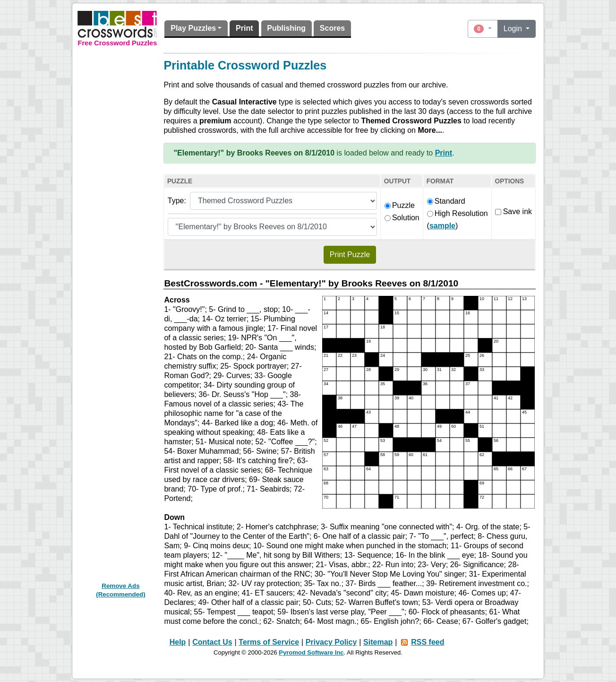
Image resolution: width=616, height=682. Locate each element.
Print (244, 28)
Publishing (286, 28)
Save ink (513, 212)
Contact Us (212, 642)
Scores (332, 28)
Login (514, 29)
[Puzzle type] (283, 201)
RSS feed (428, 642)
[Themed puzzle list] (272, 227)
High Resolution (458, 213)
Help (178, 642)
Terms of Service (269, 642)
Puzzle (400, 205)
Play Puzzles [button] (193, 28)
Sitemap (378, 642)
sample (442, 226)
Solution (402, 218)
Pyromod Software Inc (311, 652)
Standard (446, 201)
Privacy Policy (331, 642)
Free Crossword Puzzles (118, 43)
